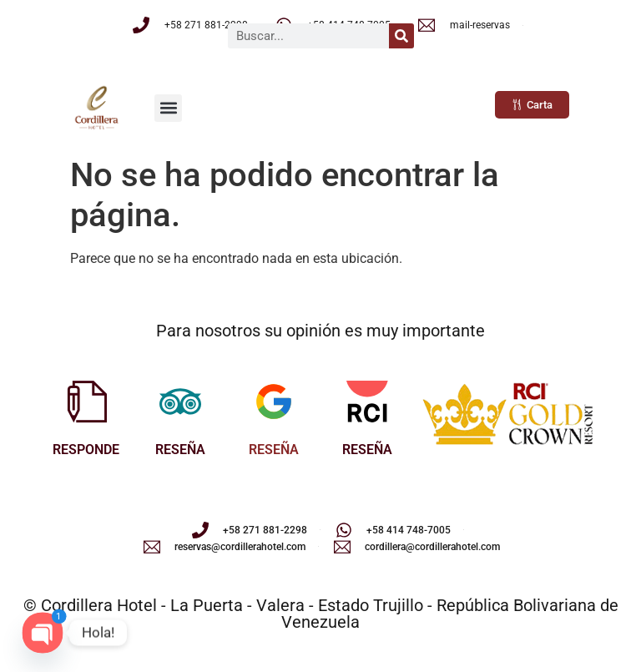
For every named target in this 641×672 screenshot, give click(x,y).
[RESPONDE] (86, 402)
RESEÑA (180, 450)
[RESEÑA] (180, 402)
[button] (168, 108)
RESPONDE (86, 450)
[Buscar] (401, 36)
